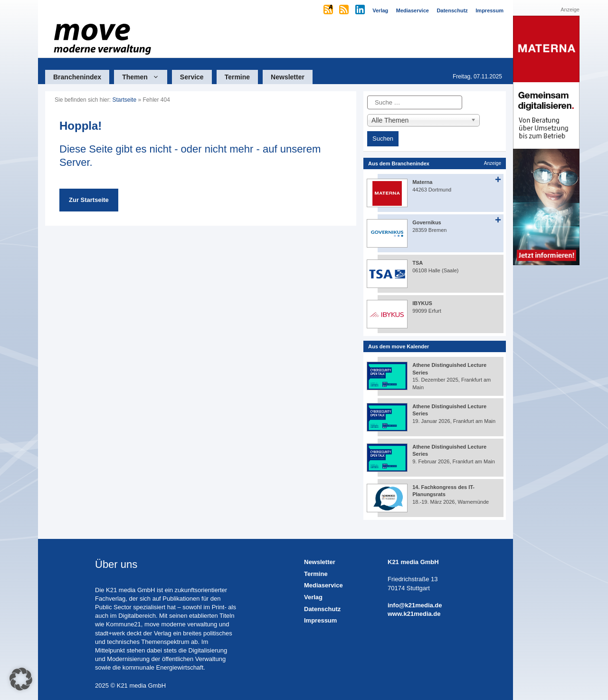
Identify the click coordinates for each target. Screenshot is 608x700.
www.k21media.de (414, 614)
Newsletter (288, 77)
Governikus (427, 222)
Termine (237, 77)
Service (192, 77)
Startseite (124, 100)
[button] (21, 679)
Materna (422, 182)
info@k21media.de (415, 605)
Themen (145, 77)
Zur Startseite (89, 200)
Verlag (313, 597)
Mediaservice (323, 585)
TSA (418, 263)
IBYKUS (422, 303)
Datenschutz (322, 609)
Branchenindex (77, 77)
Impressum (320, 620)
